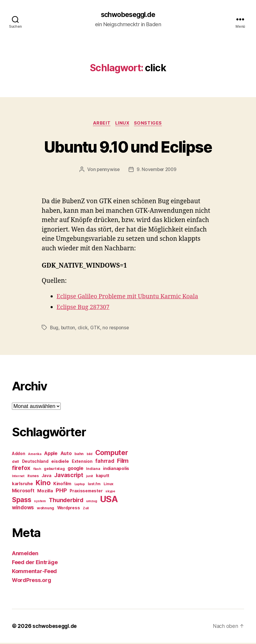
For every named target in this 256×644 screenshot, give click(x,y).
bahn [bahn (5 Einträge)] (79, 455)
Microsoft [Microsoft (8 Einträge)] (23, 492)
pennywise (107, 170)
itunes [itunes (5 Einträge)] (33, 477)
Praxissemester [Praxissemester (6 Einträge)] (86, 492)
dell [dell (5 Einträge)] (15, 463)
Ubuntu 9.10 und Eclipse (128, 147)
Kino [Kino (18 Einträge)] (43, 484)
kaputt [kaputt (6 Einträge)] (103, 477)
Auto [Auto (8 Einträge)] (66, 455)
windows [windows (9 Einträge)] (23, 509)
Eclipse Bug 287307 (85, 308)
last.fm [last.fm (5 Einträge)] (94, 485)
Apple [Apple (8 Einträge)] (51, 455)
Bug (54, 329)
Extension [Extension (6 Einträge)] (82, 463)
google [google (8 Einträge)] (75, 470)
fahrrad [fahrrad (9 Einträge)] (105, 462)
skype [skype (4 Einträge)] (110, 492)
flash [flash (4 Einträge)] (37, 470)
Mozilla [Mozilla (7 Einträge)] (45, 492)
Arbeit (101, 124)
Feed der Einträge (35, 563)
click (83, 329)
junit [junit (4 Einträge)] (89, 477)
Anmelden (25, 554)
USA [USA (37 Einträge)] (109, 500)
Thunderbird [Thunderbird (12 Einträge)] (66, 501)
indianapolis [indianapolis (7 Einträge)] (116, 470)
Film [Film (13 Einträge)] (123, 462)
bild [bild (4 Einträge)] (89, 455)
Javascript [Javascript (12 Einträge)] (69, 476)
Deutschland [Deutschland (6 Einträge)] (35, 463)
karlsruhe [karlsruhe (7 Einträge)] (22, 485)
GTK (96, 329)
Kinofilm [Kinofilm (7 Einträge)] (62, 485)
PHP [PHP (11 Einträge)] (61, 492)
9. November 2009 (157, 170)
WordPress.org (32, 581)
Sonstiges (150, 124)
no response (117, 329)
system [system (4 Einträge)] (40, 502)
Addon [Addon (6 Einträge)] (19, 455)
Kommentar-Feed (34, 572)
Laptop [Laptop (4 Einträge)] (80, 485)
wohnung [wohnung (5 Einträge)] (46, 509)
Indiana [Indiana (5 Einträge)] (93, 470)
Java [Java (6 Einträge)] (47, 477)
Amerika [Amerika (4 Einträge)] (35, 455)
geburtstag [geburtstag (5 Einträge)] (54, 470)
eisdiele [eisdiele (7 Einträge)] (60, 463)
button (68, 329)
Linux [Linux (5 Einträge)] (109, 485)
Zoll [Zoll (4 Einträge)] (86, 509)
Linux (123, 124)
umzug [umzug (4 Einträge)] (92, 502)
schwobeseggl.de (128, 15)
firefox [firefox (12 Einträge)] (21, 469)
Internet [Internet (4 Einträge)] (18, 477)
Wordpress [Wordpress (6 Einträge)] (69, 509)
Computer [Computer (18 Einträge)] (112, 454)
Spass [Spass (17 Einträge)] (22, 501)
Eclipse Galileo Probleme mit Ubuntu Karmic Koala (132, 298)
